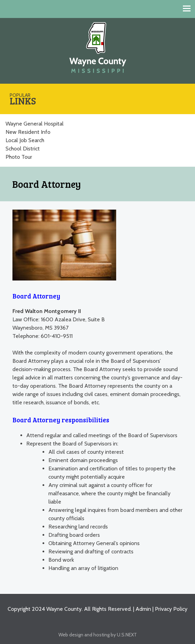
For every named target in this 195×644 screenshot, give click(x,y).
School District (23, 149)
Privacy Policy (171, 609)
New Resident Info (28, 132)
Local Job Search (25, 140)
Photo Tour (19, 157)
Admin (143, 609)
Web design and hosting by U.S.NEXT (98, 635)
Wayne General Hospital (35, 124)
